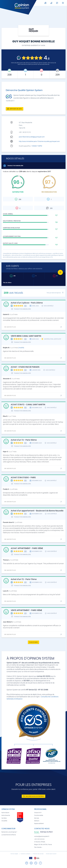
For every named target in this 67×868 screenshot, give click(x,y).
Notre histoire (5, 813)
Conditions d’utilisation (26, 854)
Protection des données (38, 854)
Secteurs (37, 821)
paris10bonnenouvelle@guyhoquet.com (32, 137)
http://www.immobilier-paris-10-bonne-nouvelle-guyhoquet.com (39, 141)
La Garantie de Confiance (9, 835)
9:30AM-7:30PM (37, 146)
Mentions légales (14, 854)
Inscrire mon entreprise (33, 796)
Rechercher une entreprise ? (9, 832)
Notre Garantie (6, 815)
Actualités (4, 821)
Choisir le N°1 (38, 813)
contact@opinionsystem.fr (42, 836)
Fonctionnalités (39, 815)
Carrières (4, 818)
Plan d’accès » (38, 847)
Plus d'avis (33, 642)
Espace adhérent (39, 824)
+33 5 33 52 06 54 (39, 839)
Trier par (54, 293)
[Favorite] (60, 272)
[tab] (37, 832)
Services (37, 818)
